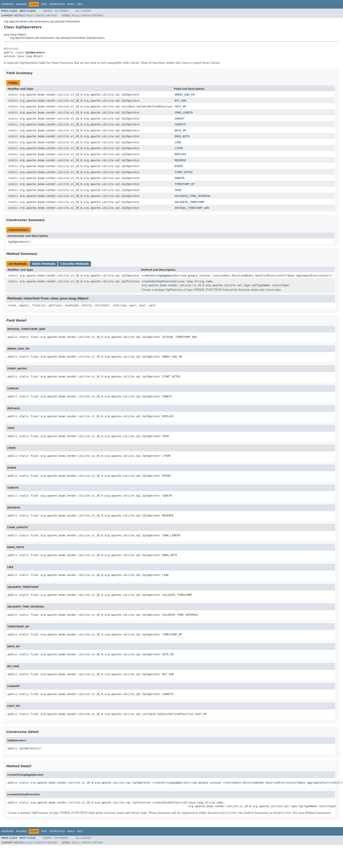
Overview (7, 4)
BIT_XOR (180, 101)
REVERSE (180, 160)
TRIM (178, 190)
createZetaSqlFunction (159, 281)
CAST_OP (180, 106)
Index (71, 4)
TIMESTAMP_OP (184, 184)
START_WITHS (184, 172)
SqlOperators (18, 242)
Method (52, 16)
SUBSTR (180, 178)
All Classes (83, 11)
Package (21, 4)
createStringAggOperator (161, 275)
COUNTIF (180, 124)
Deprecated (57, 4)
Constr (40, 16)
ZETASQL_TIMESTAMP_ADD (192, 208)
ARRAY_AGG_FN (184, 95)
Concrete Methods (75, 264)
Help (80, 4)
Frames (48, 11)
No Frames (62, 11)
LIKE (178, 142)
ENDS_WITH (182, 136)
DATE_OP (180, 130)
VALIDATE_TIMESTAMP (189, 202)
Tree (44, 4)
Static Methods (44, 264)
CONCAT (180, 119)
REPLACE (180, 154)
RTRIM (179, 166)
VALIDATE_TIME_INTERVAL (193, 196)
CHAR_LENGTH (184, 112)
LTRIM (179, 148)
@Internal (11, 49)
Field (29, 16)
